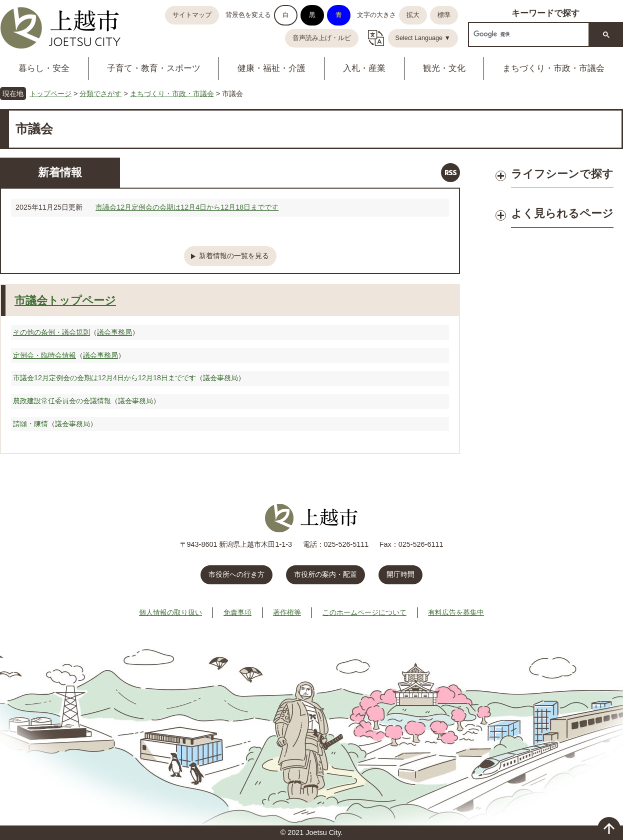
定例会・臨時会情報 (44, 355)
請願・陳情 (30, 424)
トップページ (50, 94)
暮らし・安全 (44, 68)
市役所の (325, 574)
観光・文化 (444, 68)
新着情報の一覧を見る (234, 256)
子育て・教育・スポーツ (154, 68)
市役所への (236, 574)
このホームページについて (364, 612)
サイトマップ (192, 15)
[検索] (528, 34)
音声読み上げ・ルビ (322, 38)
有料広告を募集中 (456, 612)
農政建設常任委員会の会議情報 (62, 401)
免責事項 (237, 612)
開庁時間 (400, 574)
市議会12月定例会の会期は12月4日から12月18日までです (187, 207)
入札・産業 (364, 68)
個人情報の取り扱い (170, 612)
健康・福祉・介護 (271, 68)
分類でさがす (100, 94)
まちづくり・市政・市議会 (172, 94)
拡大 (413, 15)
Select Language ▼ (423, 38)
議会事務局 (114, 332)
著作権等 (287, 612)
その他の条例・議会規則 (51, 332)
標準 (444, 15)
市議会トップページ (65, 300)
